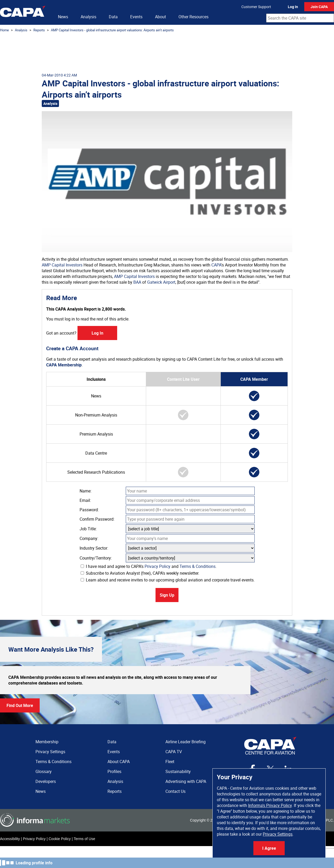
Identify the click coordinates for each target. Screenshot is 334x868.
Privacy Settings (278, 834)
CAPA (216, 265)
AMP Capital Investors (62, 265)
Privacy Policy (157, 566)
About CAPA (119, 762)
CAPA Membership (64, 365)
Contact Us (175, 791)
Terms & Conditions (198, 566)
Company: (89, 538)
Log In (293, 7)
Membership (47, 742)
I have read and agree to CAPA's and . (149, 566)
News (63, 17)
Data (113, 17)
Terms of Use (84, 839)
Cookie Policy (60, 839)
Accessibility (10, 839)
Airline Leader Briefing (186, 742)
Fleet (170, 762)
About (160, 17)
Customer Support (256, 7)
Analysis (88, 17)
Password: (89, 510)
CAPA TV (174, 752)
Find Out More (20, 705)
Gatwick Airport (161, 282)
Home (4, 30)
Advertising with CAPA (186, 781)
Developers (46, 781)
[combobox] (300, 18)
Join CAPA (319, 7)
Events (136, 17)
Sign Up (167, 595)
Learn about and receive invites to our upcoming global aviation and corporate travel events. (168, 580)
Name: (86, 491)
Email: (85, 500)
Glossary (44, 771)
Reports (39, 30)
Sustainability (178, 771)
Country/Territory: (96, 558)
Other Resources (193, 17)
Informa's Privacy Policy (270, 805)
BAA (137, 282)
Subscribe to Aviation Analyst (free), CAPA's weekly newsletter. (140, 573)
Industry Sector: (94, 548)
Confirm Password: (97, 519)
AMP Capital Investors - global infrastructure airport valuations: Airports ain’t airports (112, 30)
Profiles (114, 771)
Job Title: (88, 529)
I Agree (269, 848)
